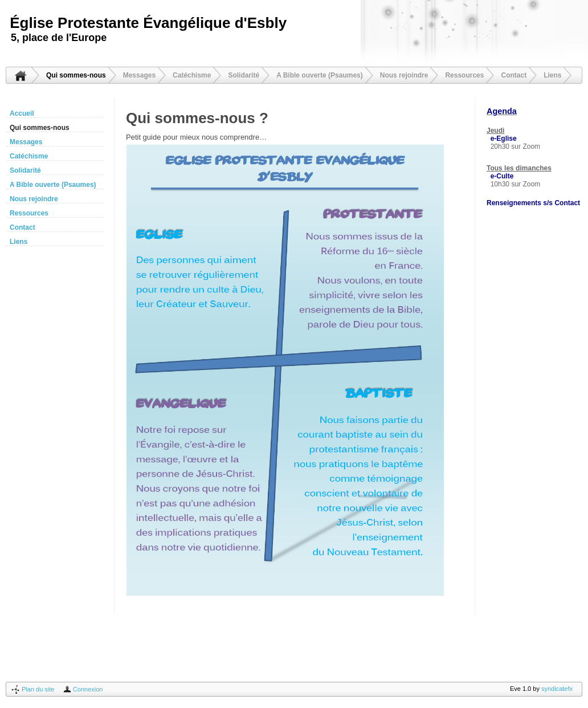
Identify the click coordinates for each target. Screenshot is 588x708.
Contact (514, 75)
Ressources (464, 75)
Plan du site (38, 689)
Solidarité (244, 75)
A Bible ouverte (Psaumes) (320, 75)
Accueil (21, 75)
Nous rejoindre (404, 75)
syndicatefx (557, 689)
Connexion (88, 689)
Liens (552, 75)
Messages (139, 75)
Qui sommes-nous (76, 75)
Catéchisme (192, 75)
